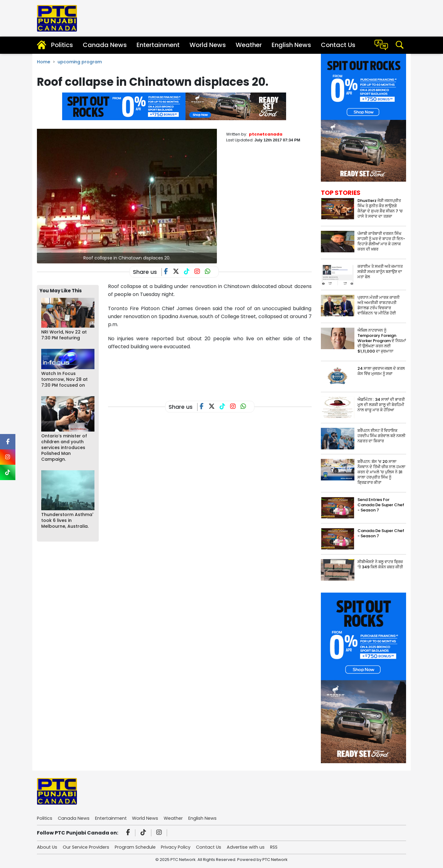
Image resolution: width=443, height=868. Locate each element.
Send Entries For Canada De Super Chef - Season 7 (381, 505)
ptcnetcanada (266, 134)
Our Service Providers (88, 848)
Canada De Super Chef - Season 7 (381, 533)
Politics (62, 45)
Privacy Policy (181, 848)
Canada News (105, 45)
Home (44, 62)
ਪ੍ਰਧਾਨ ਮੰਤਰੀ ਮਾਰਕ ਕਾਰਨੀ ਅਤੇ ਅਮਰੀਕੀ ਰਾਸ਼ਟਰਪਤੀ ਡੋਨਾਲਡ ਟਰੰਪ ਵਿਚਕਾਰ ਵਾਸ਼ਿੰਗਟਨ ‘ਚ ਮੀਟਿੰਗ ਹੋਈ (379, 305)
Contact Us (338, 45)
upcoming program (80, 62)
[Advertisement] (220, 371)
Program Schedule (139, 848)
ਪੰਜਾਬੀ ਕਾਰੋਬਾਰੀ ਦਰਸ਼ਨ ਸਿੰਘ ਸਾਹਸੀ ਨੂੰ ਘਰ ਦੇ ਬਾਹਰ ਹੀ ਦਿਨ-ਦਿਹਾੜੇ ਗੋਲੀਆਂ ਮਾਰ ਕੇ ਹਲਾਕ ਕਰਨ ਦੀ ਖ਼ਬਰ (381, 241)
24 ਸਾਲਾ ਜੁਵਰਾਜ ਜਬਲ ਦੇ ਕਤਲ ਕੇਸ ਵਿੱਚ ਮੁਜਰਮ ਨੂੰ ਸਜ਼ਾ (381, 371)
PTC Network (275, 860)
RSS (283, 848)
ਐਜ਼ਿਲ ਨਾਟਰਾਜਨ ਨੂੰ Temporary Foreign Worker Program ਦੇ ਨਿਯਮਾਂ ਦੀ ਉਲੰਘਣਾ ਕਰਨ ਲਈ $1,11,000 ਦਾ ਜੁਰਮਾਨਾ (382, 341)
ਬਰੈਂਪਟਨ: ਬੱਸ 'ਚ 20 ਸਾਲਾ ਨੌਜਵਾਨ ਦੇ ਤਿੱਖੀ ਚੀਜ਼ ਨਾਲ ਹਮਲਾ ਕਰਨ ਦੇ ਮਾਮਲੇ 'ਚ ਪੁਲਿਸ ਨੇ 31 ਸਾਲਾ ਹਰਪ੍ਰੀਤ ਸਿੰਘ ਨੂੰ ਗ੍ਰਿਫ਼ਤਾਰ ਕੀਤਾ (381, 472)
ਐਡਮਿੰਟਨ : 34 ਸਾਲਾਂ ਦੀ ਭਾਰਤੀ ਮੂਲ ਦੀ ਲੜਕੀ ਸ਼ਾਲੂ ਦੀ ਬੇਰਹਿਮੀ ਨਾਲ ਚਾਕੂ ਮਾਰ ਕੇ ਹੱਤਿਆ (381, 405)
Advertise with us (253, 848)
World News (208, 45)
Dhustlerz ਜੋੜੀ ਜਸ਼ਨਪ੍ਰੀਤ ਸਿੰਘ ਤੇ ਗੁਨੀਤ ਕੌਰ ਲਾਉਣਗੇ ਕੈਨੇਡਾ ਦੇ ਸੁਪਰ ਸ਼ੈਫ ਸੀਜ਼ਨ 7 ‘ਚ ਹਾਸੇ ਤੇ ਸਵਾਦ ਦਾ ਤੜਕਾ (380, 208)
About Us (47, 848)
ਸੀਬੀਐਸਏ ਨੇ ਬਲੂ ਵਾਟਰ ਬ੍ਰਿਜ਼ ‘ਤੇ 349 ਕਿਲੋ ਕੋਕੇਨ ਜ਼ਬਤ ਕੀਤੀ (380, 564)
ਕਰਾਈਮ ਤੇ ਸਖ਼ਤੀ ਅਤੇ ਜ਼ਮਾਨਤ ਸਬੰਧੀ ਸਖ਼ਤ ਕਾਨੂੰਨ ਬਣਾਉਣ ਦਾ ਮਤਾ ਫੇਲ (380, 272)
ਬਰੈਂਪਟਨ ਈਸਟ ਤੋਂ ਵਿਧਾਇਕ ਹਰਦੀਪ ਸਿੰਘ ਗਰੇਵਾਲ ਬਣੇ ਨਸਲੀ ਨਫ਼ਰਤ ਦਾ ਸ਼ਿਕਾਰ (381, 436)
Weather (249, 45)
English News (291, 45)
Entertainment (158, 45)
